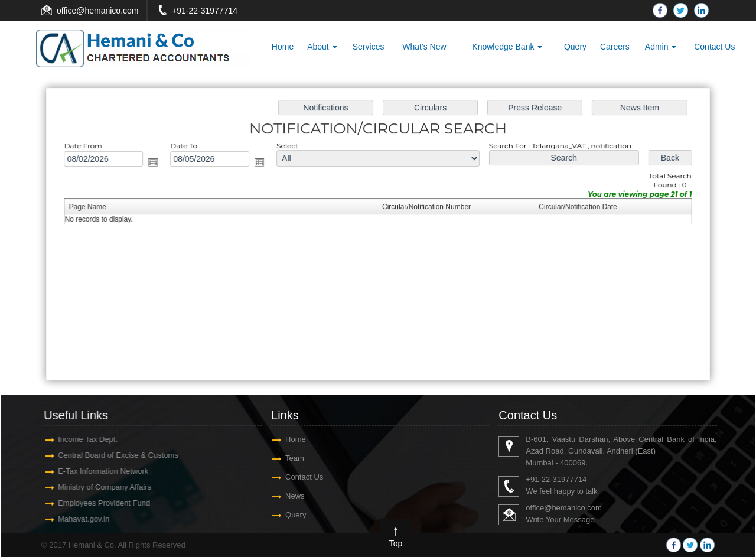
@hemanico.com (107, 11)
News (295, 496)
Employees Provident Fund (99, 503)
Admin (661, 47)
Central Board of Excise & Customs (113, 455)
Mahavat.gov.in (79, 519)
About (322, 47)
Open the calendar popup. (162, 165)
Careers (615, 47)
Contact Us (714, 47)
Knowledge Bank (507, 47)
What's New (424, 47)
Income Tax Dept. (83, 439)
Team (295, 458)
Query (575, 47)
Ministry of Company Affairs (100, 487)
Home (283, 47)
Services (369, 47)
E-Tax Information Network (98, 471)
